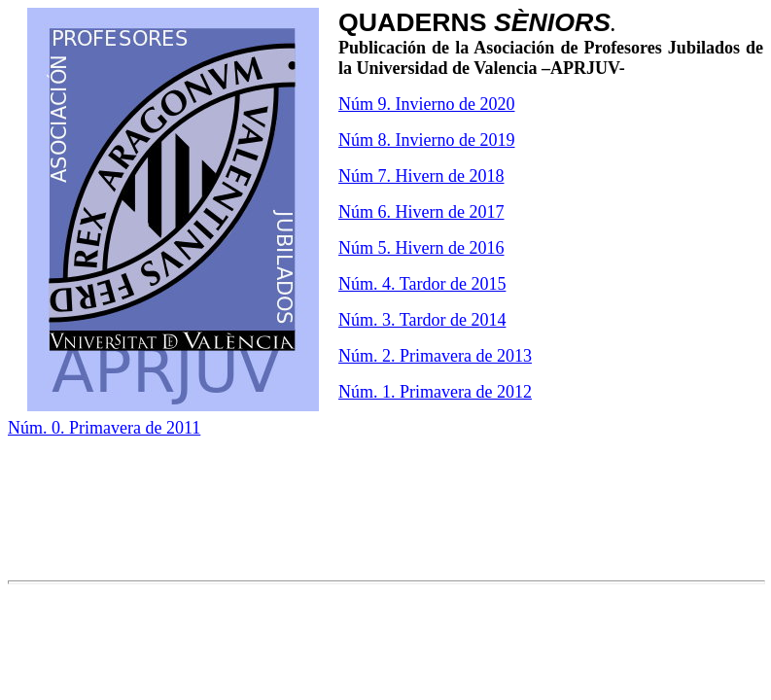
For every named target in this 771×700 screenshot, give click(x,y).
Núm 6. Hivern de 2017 (421, 212)
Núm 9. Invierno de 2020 (426, 104)
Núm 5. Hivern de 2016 (421, 248)
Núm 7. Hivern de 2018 (421, 176)
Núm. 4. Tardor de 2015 (422, 284)
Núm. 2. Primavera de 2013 (435, 356)
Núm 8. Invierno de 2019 (426, 140)
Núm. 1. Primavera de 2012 (435, 392)
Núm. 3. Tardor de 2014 (422, 320)
